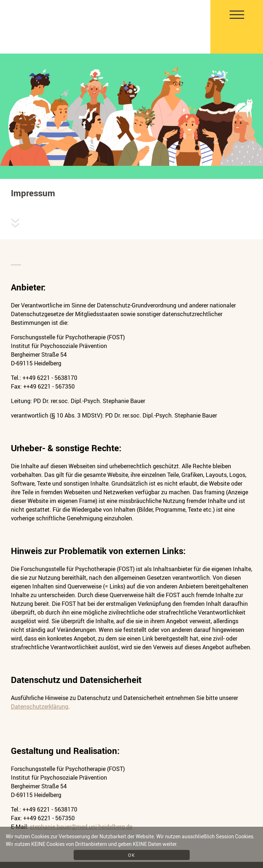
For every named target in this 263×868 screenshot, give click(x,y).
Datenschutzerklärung (40, 706)
